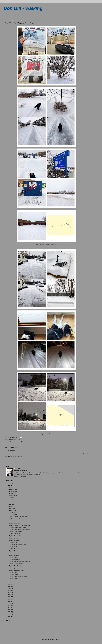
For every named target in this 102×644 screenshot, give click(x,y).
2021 (9, 586)
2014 (9, 601)
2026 (9, 483)
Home (47, 454)
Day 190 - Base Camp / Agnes (16, 566)
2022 (9, 584)
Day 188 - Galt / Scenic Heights (17, 570)
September (12, 496)
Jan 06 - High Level (14, 568)
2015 (9, 599)
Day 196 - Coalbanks (14, 553)
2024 (9, 487)
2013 (9, 603)
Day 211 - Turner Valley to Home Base (18, 521)
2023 (9, 582)
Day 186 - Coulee (13, 574)
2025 (9, 485)
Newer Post (8, 454)
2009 (9, 612)
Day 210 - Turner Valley (15, 523)
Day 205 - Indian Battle (15, 534)
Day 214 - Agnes (13, 515)
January (11, 513)
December (12, 489)
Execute (19, 439)
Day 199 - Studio (13, 547)
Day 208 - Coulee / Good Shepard (17, 527)
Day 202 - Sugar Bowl (14, 540)
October (11, 493)
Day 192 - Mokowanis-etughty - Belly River (19, 562)
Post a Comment (11, 451)
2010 (9, 610)
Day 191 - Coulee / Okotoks (16, 564)
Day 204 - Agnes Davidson (16, 536)
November (12, 491)
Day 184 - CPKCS (14, 579)
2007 (9, 616)
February (12, 511)
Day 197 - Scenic (13, 551)
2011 (9, 608)
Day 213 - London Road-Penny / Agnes (19, 517)
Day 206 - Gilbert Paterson (16, 532)
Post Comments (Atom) (17, 457)
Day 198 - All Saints (14, 549)
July (11, 500)
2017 (9, 595)
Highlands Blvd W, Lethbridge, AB (17, 441)
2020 (9, 588)
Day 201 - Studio (13, 542)
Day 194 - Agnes (13, 557)
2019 (9, 591)
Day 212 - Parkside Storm (15, 519)
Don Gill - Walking (23, 8)
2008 (9, 614)
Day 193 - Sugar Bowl (14, 560)
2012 (9, 606)
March (11, 508)
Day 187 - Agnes (13, 572)
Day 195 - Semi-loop (14, 555)
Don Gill (18, 469)
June (11, 502)
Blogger (58, 640)
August (11, 498)
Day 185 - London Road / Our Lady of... (19, 577)
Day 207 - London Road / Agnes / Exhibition (20, 530)
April (11, 506)
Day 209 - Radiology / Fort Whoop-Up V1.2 (20, 525)
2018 (9, 593)
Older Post (85, 454)
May (11, 504)
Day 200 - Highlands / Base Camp (17, 545)
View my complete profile (20, 476)
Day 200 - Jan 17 (13, 439)
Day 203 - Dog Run (14, 538)
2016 (9, 597)
